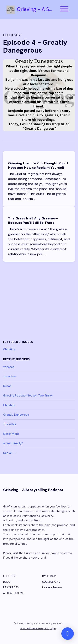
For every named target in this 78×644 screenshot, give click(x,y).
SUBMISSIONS (51, 582)
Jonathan (10, 376)
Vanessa (9, 367)
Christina (9, 349)
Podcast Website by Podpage (38, 628)
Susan (7, 386)
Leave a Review (52, 587)
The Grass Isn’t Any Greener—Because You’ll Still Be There (33, 220)
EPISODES (9, 576)
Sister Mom (11, 434)
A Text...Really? (13, 443)
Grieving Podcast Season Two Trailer (28, 395)
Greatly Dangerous (16, 415)
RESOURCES (11, 587)
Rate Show (49, 576)
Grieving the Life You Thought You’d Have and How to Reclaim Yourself (38, 165)
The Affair (10, 424)
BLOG (7, 582)
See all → (9, 453)
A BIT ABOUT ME (13, 593)
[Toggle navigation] (64, 10)
